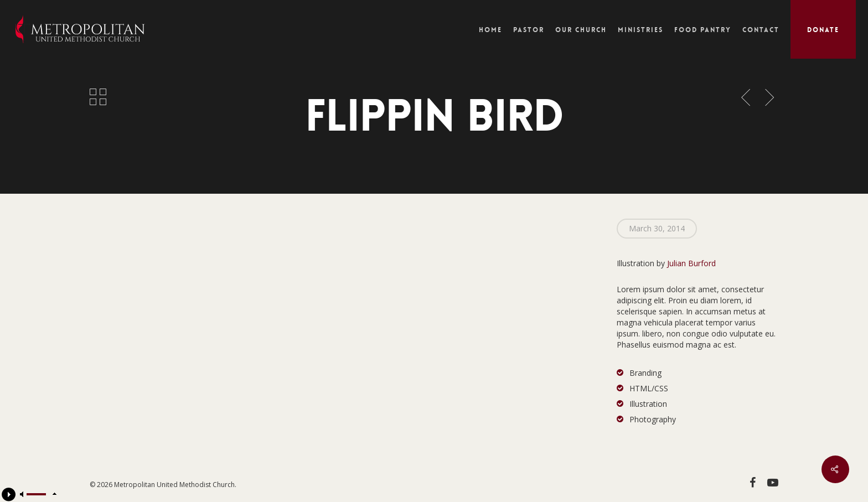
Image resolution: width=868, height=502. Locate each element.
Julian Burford (691, 263)
